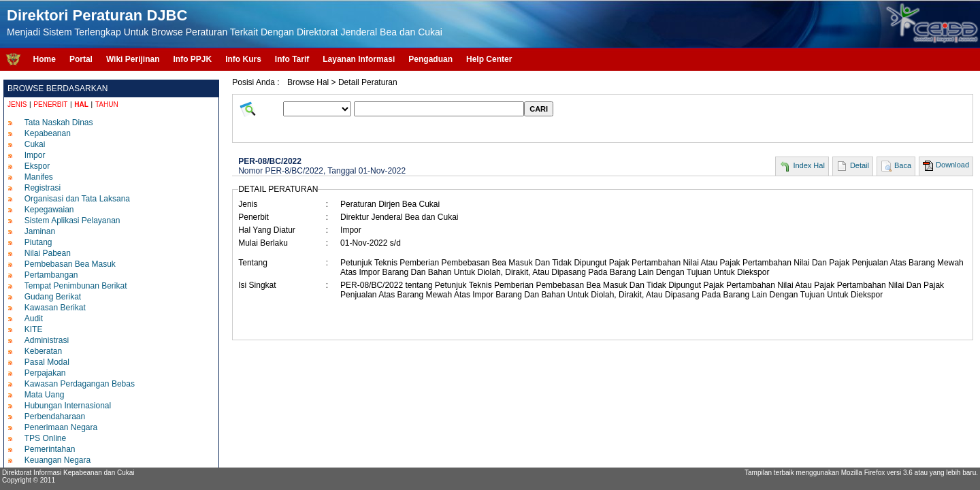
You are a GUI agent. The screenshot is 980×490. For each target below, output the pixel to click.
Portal (81, 59)
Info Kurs (243, 59)
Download (952, 165)
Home (45, 59)
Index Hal (808, 165)
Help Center (489, 59)
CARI (539, 109)
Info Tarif (292, 59)
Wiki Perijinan (133, 59)
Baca (903, 165)
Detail (860, 165)
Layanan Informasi (359, 59)
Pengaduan (430, 59)
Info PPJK (192, 59)
